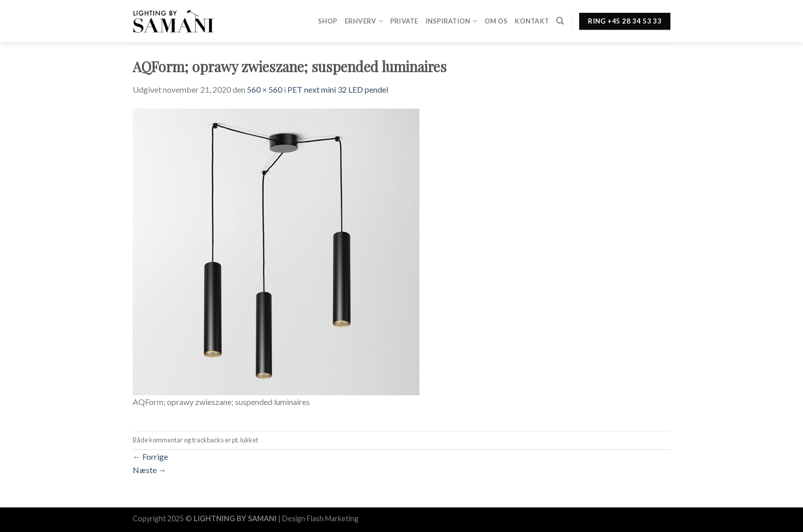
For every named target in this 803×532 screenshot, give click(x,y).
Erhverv (364, 21)
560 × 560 (265, 89)
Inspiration (451, 21)
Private (404, 21)
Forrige (150, 456)
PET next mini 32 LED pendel (338, 89)
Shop (328, 21)
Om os (496, 21)
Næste (150, 470)
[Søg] (560, 21)
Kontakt (532, 21)
